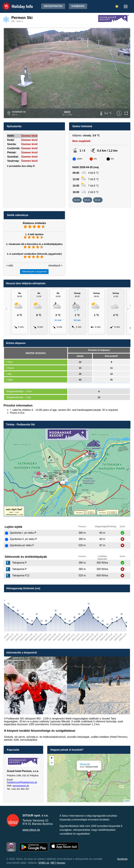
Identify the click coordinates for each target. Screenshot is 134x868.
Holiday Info (14, 4)
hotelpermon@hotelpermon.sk (22, 782)
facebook (122, 859)
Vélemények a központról (34, 272)
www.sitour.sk (31, 830)
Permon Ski (85, 764)
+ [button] (52, 758)
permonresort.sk (21, 786)
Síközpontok (53, 6)
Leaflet (127, 801)
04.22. (98, 200)
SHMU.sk (44, 863)
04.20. (77, 200)
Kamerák (78, 6)
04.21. (87, 200)
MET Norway (58, 863)
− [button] (52, 763)
